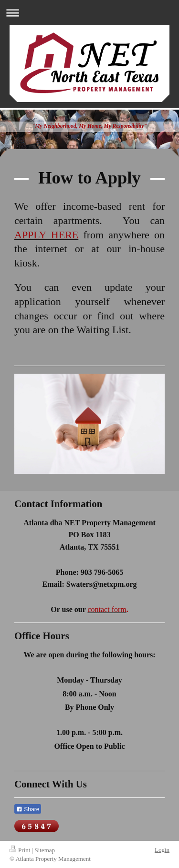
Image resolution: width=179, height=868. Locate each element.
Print (20, 850)
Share (28, 809)
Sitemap (45, 850)
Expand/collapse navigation (89, 13)
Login (162, 850)
